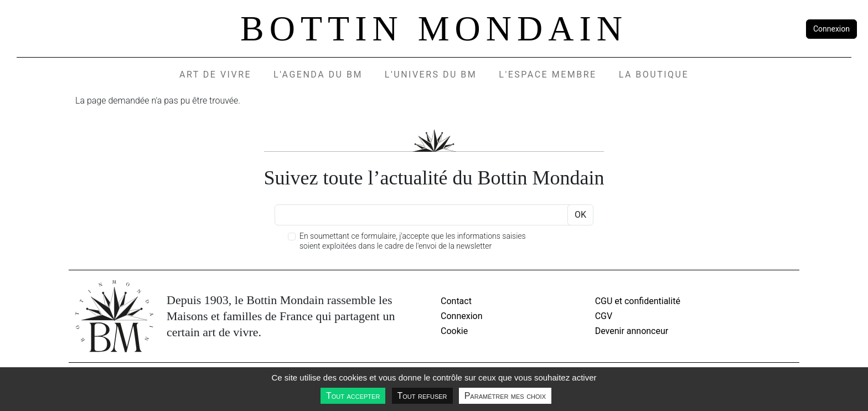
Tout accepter (353, 396)
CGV (604, 316)
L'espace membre (547, 75)
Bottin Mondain (434, 29)
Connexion (831, 29)
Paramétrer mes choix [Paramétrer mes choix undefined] (505, 396)
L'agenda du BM (318, 75)
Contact (456, 301)
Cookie (454, 331)
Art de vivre (215, 75)
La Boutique (654, 75)
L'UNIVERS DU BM (431, 75)
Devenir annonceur (632, 331)
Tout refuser (422, 396)
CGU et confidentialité (638, 301)
